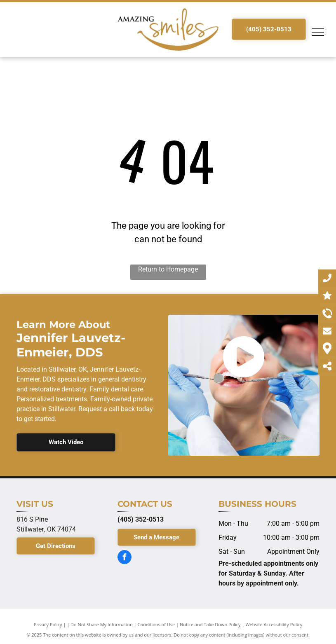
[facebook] (125, 558)
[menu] (318, 32)
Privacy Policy (48, 624)
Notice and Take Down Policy (210, 624)
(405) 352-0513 (141, 519)
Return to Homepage (168, 269)
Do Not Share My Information (102, 624)
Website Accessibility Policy (274, 624)
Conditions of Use (156, 624)
